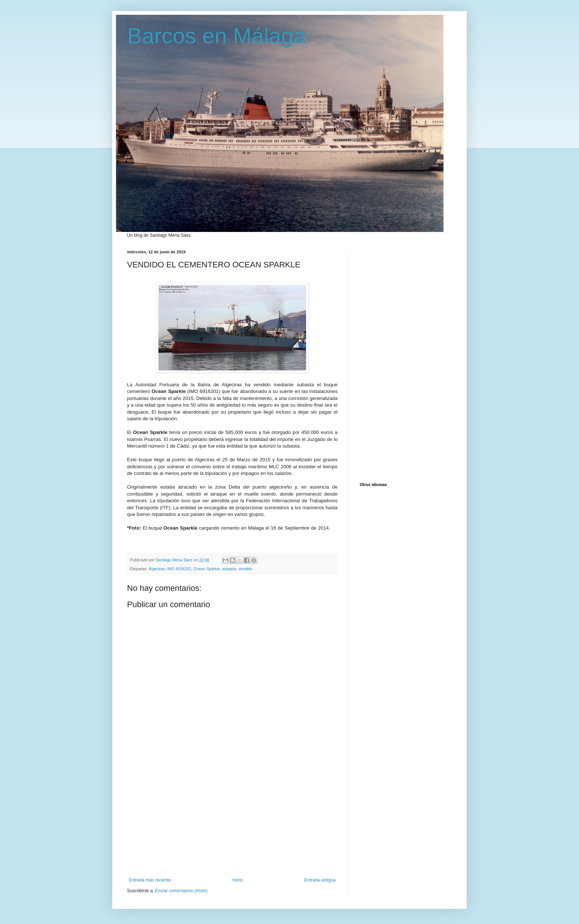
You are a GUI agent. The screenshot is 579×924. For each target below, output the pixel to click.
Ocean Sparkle (207, 569)
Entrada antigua (320, 880)
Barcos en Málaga (216, 36)
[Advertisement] (232, 822)
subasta (229, 569)
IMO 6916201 (179, 569)
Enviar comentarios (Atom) (181, 891)
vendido (246, 569)
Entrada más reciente (150, 880)
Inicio (238, 880)
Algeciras (157, 569)
